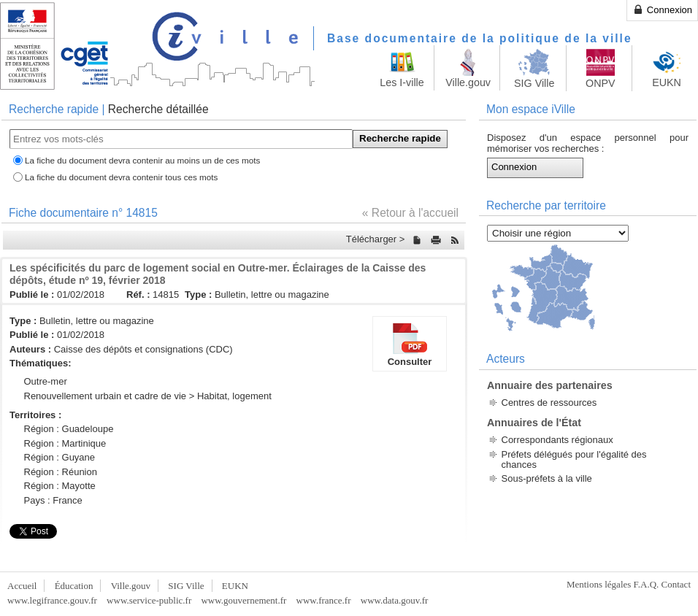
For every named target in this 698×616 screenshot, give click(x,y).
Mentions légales (599, 584)
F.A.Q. (647, 584)
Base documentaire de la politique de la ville (480, 38)
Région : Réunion (61, 472)
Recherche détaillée (158, 109)
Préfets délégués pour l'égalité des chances (574, 459)
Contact (676, 584)
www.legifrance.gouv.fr (52, 600)
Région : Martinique (65, 443)
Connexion (662, 9)
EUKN (235, 586)
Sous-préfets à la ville (547, 478)
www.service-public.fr (149, 600)
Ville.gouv (131, 586)
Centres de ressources (549, 403)
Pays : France (53, 500)
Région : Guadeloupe (69, 429)
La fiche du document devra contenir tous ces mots (121, 177)
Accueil (22, 586)
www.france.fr (324, 600)
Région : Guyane (60, 457)
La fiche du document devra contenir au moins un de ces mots (142, 160)
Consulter (410, 344)
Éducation (74, 586)
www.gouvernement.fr (243, 600)
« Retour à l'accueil (410, 213)
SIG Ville (186, 586)
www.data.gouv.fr (395, 600)
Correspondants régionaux (557, 440)
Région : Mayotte (60, 486)
